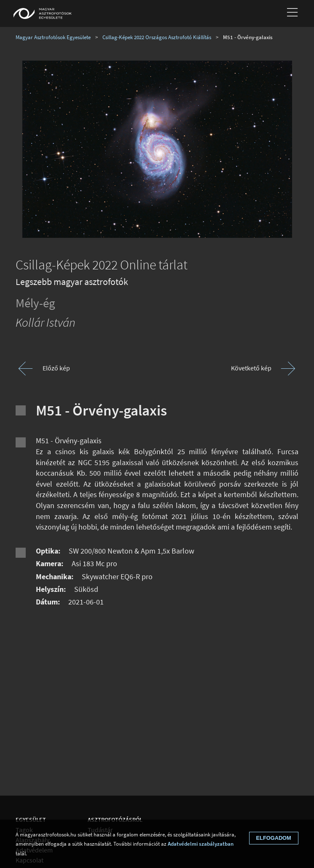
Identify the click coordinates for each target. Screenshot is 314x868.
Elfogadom (274, 838)
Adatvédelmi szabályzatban (201, 844)
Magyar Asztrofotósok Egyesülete (53, 37)
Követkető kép (251, 368)
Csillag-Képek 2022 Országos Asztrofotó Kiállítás (157, 37)
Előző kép (56, 368)
